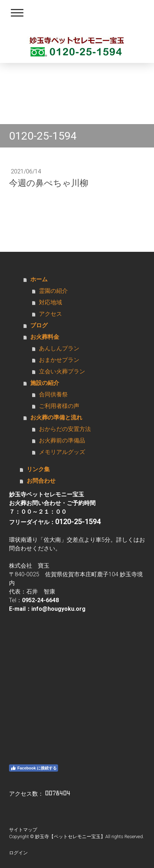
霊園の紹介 (53, 291)
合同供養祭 (53, 394)
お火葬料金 (45, 337)
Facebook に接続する (34, 768)
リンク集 (38, 469)
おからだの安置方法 (65, 429)
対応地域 (50, 302)
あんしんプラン (59, 348)
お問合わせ (41, 481)
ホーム (39, 279)
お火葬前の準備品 (62, 440)
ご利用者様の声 (59, 406)
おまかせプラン (59, 360)
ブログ (39, 325)
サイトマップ (23, 830)
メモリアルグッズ (62, 452)
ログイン (18, 853)
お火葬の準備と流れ (56, 417)
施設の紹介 (45, 383)
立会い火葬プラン (62, 371)
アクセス (50, 314)
